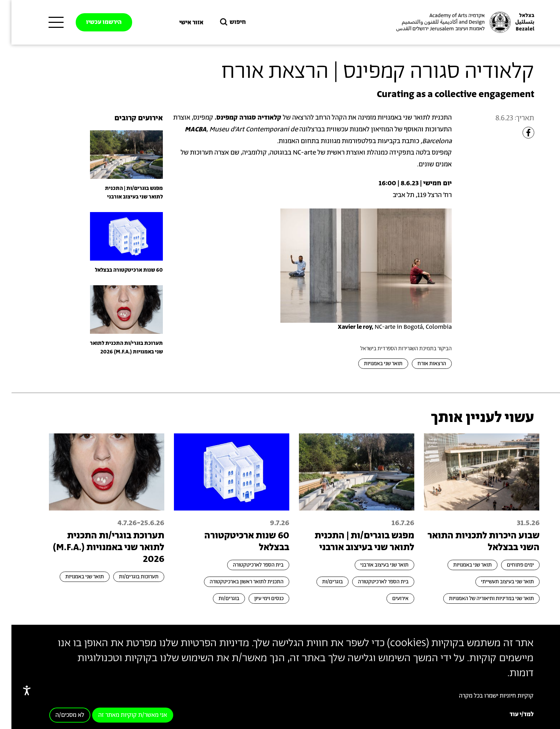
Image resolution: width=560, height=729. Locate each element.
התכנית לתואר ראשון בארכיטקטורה (235, 582)
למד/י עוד (510, 714)
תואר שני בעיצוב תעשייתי (496, 582)
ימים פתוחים (509, 565)
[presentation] (115, 154)
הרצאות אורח (420, 364)
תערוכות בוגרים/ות (127, 577)
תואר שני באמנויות (372, 364)
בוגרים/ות (321, 582)
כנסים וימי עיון (257, 599)
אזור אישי (180, 22)
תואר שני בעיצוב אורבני (373, 565)
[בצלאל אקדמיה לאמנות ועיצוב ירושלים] (453, 22)
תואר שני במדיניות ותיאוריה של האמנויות (480, 599)
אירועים (389, 599)
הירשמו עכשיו (92, 22)
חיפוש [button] (221, 22)
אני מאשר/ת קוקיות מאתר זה (121, 715)
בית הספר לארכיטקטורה (372, 582)
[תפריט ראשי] (45, 22)
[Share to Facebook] (517, 133)
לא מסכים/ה (58, 715)
